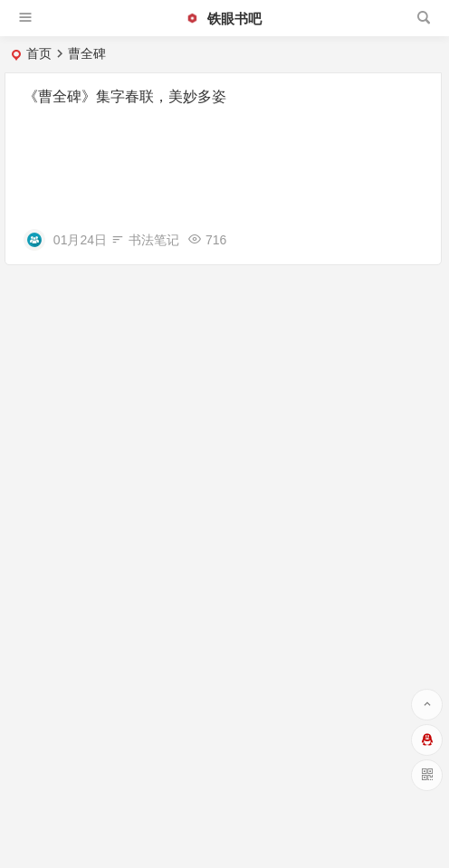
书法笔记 (154, 240)
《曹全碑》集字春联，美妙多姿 (125, 96)
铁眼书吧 (224, 19)
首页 (39, 53)
